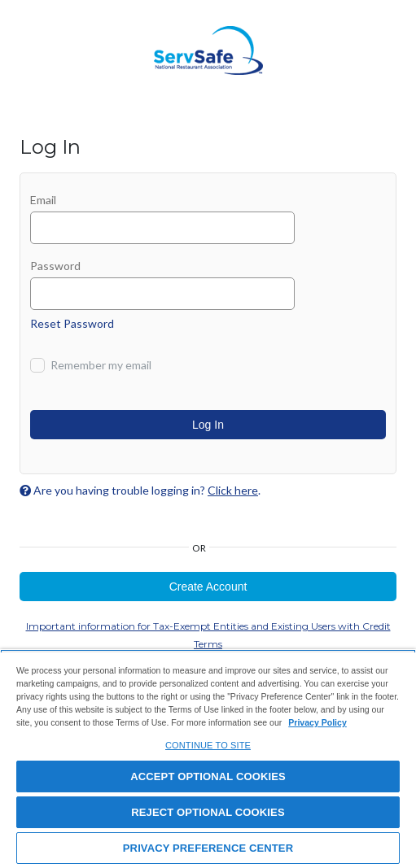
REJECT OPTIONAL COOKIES (208, 812)
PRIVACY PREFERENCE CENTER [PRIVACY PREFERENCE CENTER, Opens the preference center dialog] (208, 848)
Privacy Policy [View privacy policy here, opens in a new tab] (317, 722)
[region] (208, 759)
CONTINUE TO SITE (208, 745)
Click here (233, 490)
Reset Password (72, 323)
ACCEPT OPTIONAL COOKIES (208, 776)
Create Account (208, 587)
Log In (208, 425)
